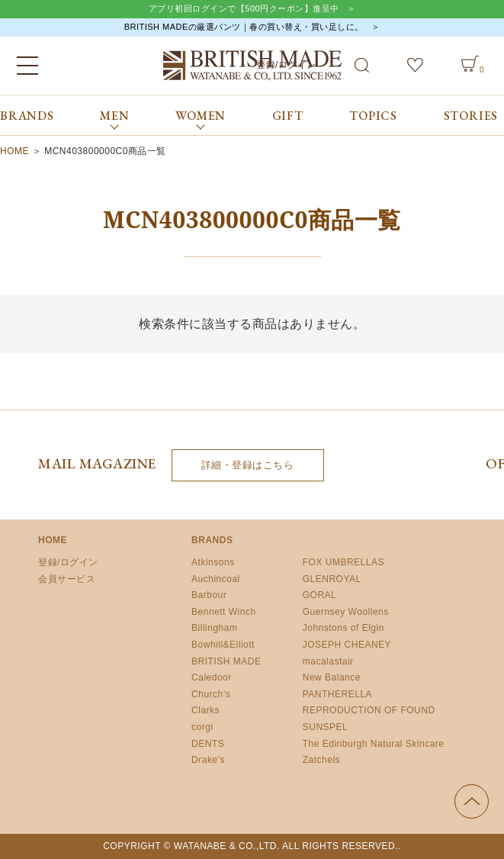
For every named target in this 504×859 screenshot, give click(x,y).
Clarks (205, 710)
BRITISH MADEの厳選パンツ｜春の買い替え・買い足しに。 (244, 27)
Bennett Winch (224, 612)
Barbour (209, 595)
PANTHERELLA (337, 694)
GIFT (288, 116)
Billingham (214, 628)
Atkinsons (213, 562)
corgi (202, 727)
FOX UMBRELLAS (343, 562)
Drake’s (208, 760)
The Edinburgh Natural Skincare (374, 744)
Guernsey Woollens (346, 612)
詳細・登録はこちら (248, 465)
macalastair (328, 661)
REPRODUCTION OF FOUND (369, 710)
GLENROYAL (332, 579)
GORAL (320, 595)
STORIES (471, 116)
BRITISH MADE (226, 661)
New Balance (332, 677)
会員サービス (67, 579)
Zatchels (321, 760)
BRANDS (27, 116)
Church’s (211, 694)
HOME (14, 151)
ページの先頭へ (472, 801)
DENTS (208, 744)
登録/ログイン (68, 562)
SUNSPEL (326, 727)
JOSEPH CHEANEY (347, 645)
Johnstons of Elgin (343, 628)
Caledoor (212, 677)
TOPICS (373, 116)
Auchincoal (216, 579)
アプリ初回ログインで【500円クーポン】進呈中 (244, 8)
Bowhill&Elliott (223, 645)
